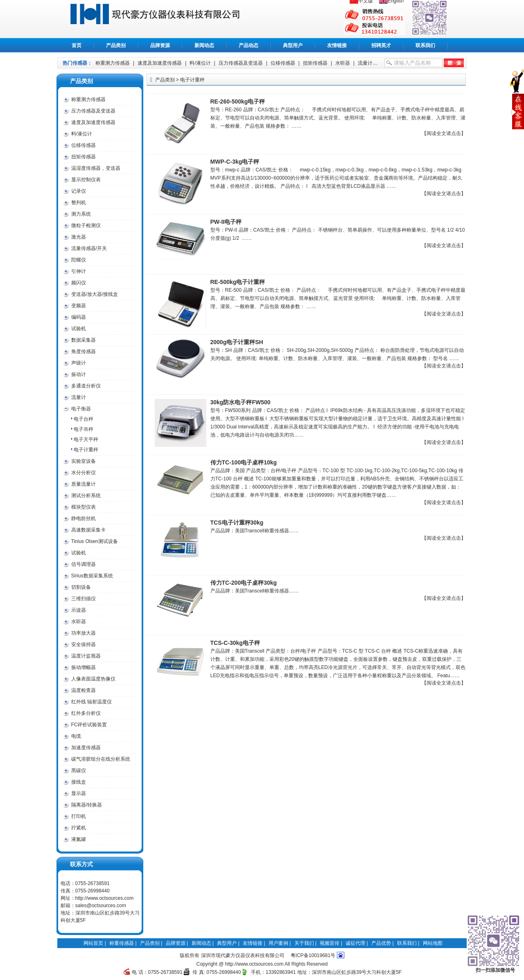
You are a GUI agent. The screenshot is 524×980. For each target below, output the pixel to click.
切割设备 (81, 587)
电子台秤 (84, 419)
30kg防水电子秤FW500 (241, 402)
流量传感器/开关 (89, 248)
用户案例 (278, 943)
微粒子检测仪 (86, 225)
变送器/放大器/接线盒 (95, 294)
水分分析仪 (84, 473)
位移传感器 (283, 63)
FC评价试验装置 (89, 725)
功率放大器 (84, 633)
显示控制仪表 (86, 180)
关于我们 (304, 943)
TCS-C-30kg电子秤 (235, 643)
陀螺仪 (79, 260)
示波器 (79, 610)
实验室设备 (84, 461)
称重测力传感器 (113, 63)
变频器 (79, 306)
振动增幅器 (84, 667)
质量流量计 (84, 484)
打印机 (79, 816)
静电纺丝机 (84, 518)
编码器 (79, 317)
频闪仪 (79, 283)
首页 (77, 45)
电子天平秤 (86, 439)
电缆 (76, 736)
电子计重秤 (86, 450)
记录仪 (79, 191)
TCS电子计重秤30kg (237, 523)
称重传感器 (164, 19)
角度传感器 (84, 351)
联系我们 (425, 45)
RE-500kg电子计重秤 (238, 282)
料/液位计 (200, 63)
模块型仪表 (84, 507)
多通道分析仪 (86, 386)
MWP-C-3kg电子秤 (235, 162)
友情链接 (337, 45)
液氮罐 (79, 839)
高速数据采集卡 (88, 530)
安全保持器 (84, 644)
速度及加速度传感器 (160, 63)
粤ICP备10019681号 (313, 955)
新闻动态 (204, 45)
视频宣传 (330, 943)
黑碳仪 (79, 770)
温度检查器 (84, 690)
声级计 (79, 363)
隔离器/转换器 (87, 805)
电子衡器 (81, 409)
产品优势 (381, 943)
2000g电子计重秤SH (237, 342)
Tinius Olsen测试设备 (95, 541)
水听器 (343, 63)
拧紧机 (79, 828)
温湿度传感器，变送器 (96, 168)
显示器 (79, 793)
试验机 (79, 329)
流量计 (365, 63)
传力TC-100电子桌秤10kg (244, 462)
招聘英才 (381, 45)
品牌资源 (160, 45)
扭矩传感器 (315, 63)
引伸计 (79, 271)
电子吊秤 (84, 429)
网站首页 (93, 943)
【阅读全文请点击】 (444, 133)
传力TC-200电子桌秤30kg (244, 583)
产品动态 (248, 45)
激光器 (79, 237)
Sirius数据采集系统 (92, 576)
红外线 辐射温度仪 (91, 702)
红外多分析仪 (86, 713)
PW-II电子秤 (226, 222)
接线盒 (79, 782)
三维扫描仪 (84, 599)
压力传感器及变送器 (241, 63)
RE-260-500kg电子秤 (238, 101)
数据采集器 (84, 340)
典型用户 (293, 45)
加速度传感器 (86, 748)
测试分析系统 (86, 496)
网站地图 (433, 943)
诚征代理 (355, 943)
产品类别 (116, 45)
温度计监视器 (86, 656)
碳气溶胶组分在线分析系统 (101, 759)
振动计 (79, 374)
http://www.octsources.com (105, 898)
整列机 (79, 203)
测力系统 (81, 214)
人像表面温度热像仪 (93, 679)
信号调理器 (84, 564)
